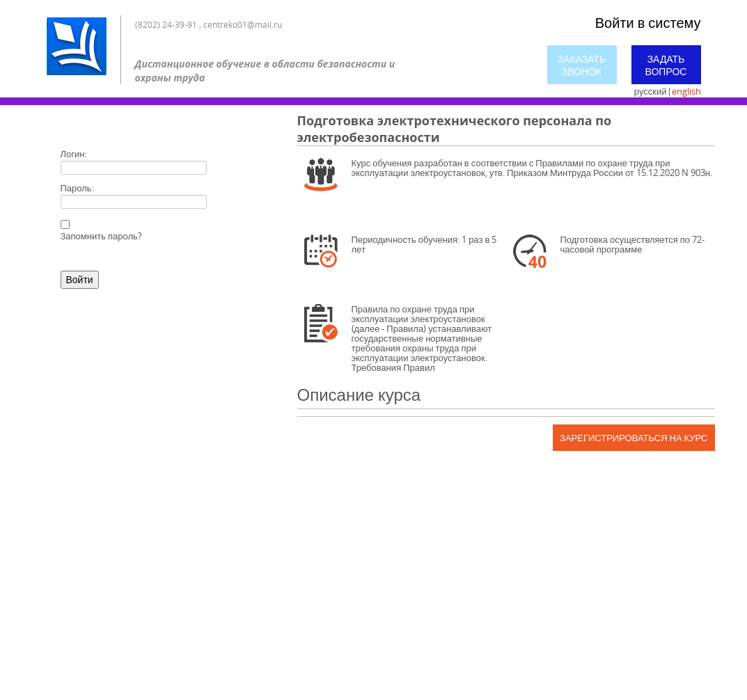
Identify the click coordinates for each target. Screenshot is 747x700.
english (686, 91)
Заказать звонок (582, 65)
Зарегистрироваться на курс (634, 438)
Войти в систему (648, 23)
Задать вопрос (666, 65)
